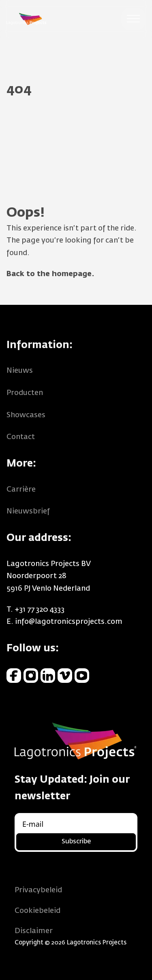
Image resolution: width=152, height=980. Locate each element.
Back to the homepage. (50, 274)
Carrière (21, 490)
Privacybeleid (38, 890)
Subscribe (76, 842)
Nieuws (20, 371)
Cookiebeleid (37, 911)
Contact (21, 437)
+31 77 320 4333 (40, 610)
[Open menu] (133, 19)
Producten (25, 393)
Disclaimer (34, 931)
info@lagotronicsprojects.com (69, 622)
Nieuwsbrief (28, 511)
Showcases (26, 415)
